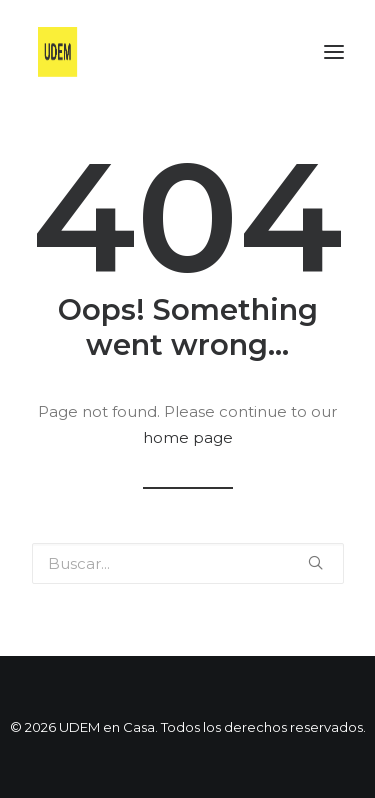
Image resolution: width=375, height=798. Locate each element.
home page (188, 437)
